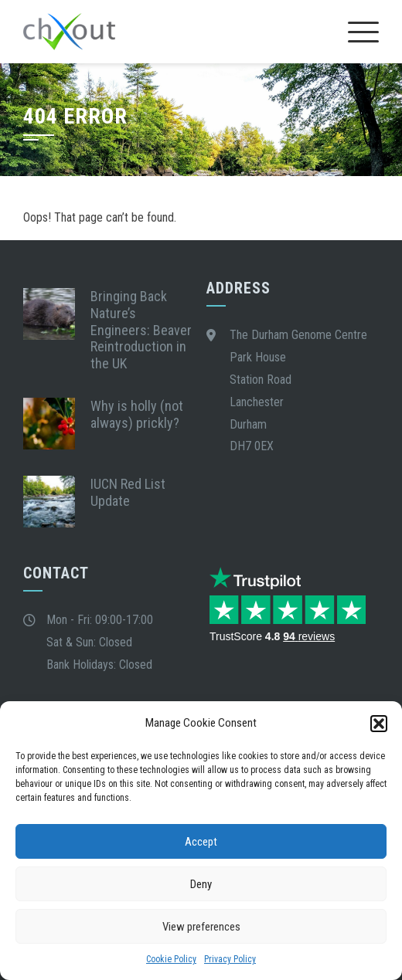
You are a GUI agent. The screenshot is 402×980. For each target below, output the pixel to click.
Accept (201, 842)
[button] (379, 724)
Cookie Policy (171, 959)
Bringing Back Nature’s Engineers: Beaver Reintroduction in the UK (141, 329)
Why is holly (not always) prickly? (137, 414)
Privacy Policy (230, 959)
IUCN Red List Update (128, 492)
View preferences (201, 927)
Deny (201, 884)
